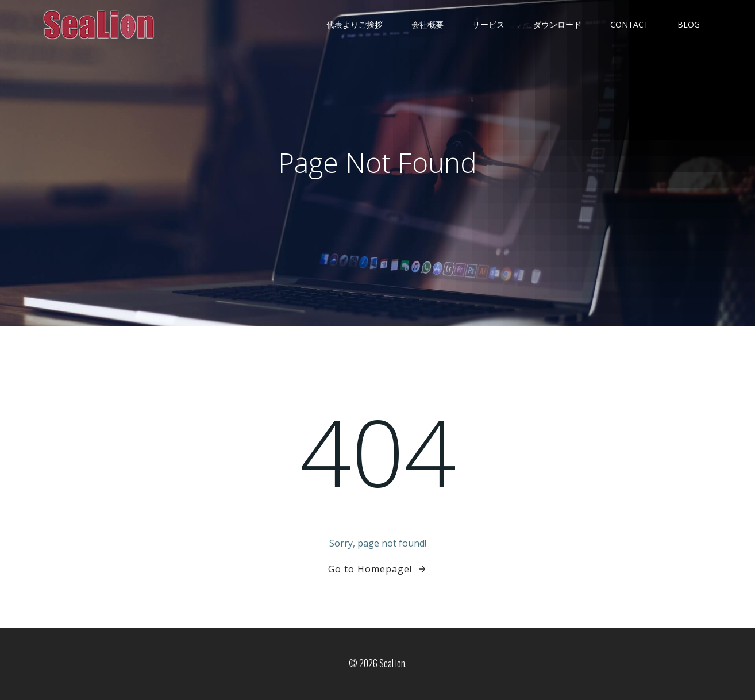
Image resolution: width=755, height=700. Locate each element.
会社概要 (427, 24)
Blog (689, 24)
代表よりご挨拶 (355, 24)
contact (629, 24)
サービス (488, 24)
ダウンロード (557, 24)
